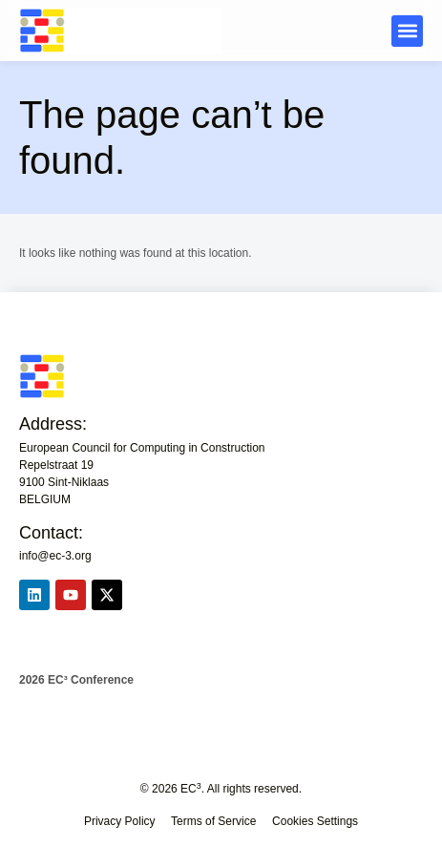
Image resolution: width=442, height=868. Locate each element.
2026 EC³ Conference (76, 680)
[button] (407, 31)
